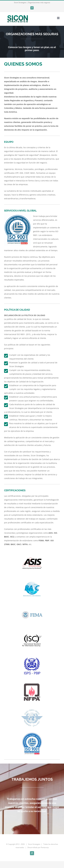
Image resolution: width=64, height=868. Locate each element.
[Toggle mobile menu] (58, 18)
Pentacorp (45, 847)
